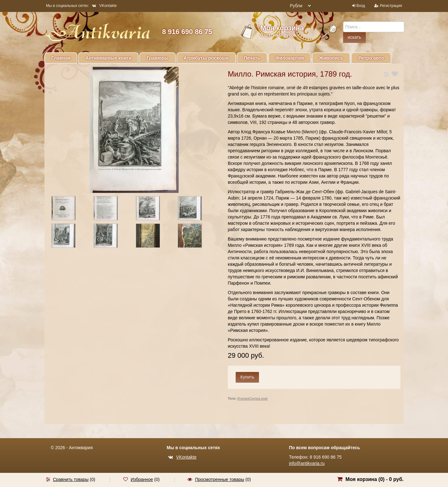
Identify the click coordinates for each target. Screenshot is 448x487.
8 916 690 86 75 (187, 32)
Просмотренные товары (220, 479)
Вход (361, 6)
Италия (243, 398)
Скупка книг (259, 398)
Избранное (142, 479)
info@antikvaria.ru (307, 463)
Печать (252, 58)
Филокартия (290, 58)
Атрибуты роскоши (206, 58)
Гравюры (157, 58)
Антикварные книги (108, 58)
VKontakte (104, 6)
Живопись (331, 58)
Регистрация (391, 6)
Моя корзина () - (374, 479)
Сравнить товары (71, 479)
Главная (61, 58)
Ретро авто (371, 58)
